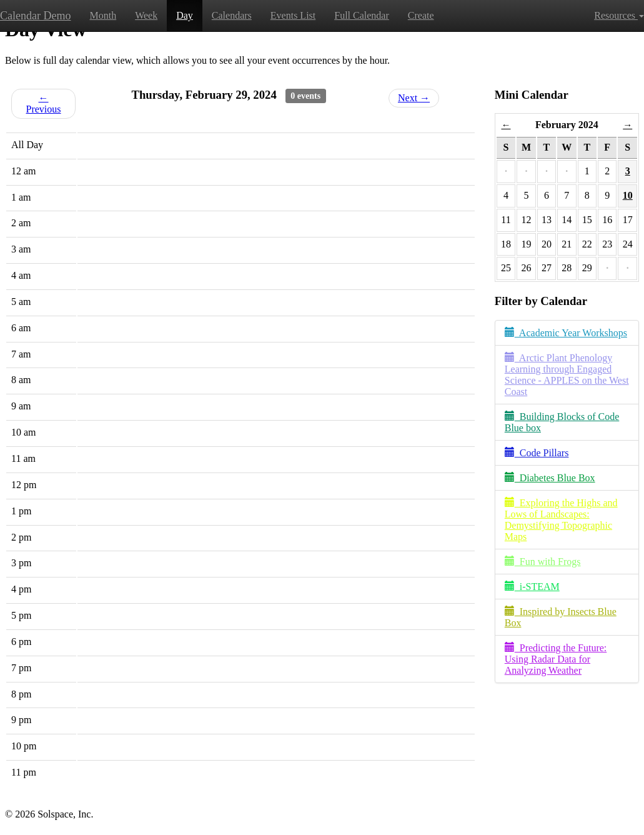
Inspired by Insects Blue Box (561, 617)
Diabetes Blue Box (550, 478)
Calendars (232, 15)
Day (185, 15)
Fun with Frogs (543, 562)
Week (146, 15)
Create (421, 15)
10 (628, 195)
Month (103, 15)
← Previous (44, 103)
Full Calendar (362, 15)
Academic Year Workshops (566, 333)
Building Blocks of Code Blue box (562, 422)
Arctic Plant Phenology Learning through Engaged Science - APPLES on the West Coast (567, 375)
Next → (414, 98)
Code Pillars (537, 453)
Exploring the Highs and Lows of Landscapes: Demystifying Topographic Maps (561, 520)
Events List (293, 15)
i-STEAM (532, 587)
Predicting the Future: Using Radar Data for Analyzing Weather (556, 659)
